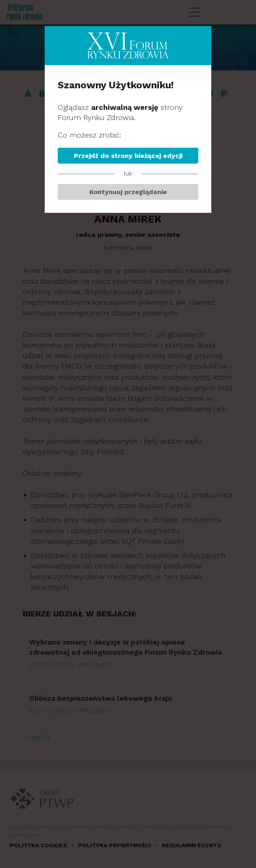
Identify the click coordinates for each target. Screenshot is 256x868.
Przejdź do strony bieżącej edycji (128, 156)
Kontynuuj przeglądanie (128, 192)
